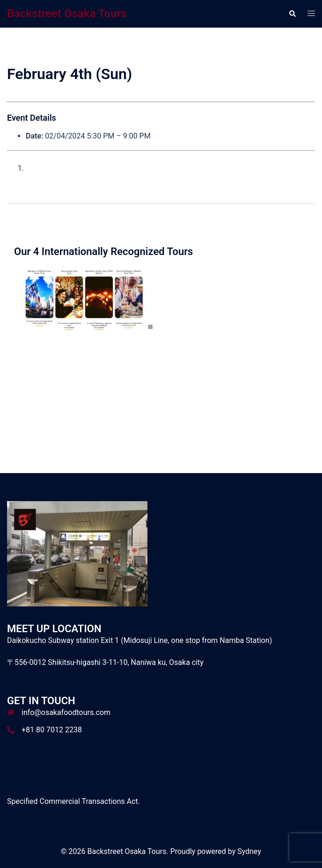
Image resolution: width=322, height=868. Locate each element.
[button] (292, 14)
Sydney (249, 851)
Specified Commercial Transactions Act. (73, 801)
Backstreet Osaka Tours (67, 14)
